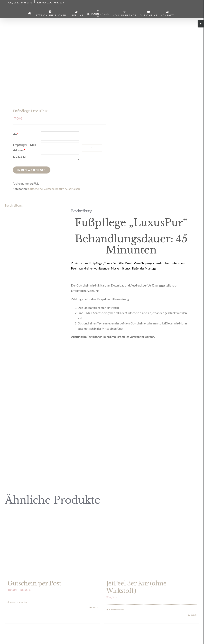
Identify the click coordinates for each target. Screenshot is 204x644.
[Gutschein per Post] (53, 544)
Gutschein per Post (34, 583)
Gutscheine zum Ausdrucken (62, 189)
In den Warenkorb (32, 170)
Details (95, 607)
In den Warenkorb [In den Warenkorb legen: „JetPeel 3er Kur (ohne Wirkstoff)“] (116, 610)
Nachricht (19, 157)
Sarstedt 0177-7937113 (50, 2)
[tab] (30, 205)
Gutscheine (35, 189)
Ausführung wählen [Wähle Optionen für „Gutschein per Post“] (18, 602)
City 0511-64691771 (20, 2)
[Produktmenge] (92, 148)
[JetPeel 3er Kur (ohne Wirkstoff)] (151, 544)
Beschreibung (14, 205)
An (16, 134)
